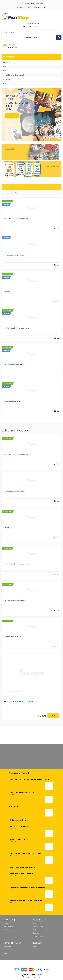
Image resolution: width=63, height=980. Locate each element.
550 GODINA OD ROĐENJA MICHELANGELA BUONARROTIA (29, 779)
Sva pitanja (37, 923)
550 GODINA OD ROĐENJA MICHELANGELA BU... (18, 220)
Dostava (36, 933)
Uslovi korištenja (9, 927)
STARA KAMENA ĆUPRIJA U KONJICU (15, 257)
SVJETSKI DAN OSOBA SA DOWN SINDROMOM (26, 901)
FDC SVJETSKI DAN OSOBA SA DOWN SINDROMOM (28, 887)
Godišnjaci (7, 79)
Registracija (37, 7)
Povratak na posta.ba (37, 3)
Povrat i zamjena (39, 936)
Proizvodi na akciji (12, 195)
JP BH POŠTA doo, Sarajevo (32, 975)
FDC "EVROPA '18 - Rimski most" (22, 826)
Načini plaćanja (38, 930)
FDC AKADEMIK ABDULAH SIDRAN (22, 874)
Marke (6, 62)
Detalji (53, 717)
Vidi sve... (7, 84)
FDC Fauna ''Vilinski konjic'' (20, 840)
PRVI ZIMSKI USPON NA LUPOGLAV (14, 366)
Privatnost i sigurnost (10, 930)
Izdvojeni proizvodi (13, 188)
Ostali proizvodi (25, 3)
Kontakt (36, 947)
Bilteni (6, 71)
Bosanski (20, 7)
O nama (6, 923)
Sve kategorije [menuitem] (30, 37)
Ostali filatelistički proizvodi (14, 75)
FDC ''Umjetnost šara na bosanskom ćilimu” (26, 853)
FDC (5, 67)
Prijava (45, 7)
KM (29, 7)
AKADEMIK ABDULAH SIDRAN (12, 403)
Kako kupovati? (38, 927)
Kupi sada (12, 116)
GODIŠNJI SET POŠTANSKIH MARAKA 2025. (16, 330)
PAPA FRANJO (8, 293)
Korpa (5, 953)
